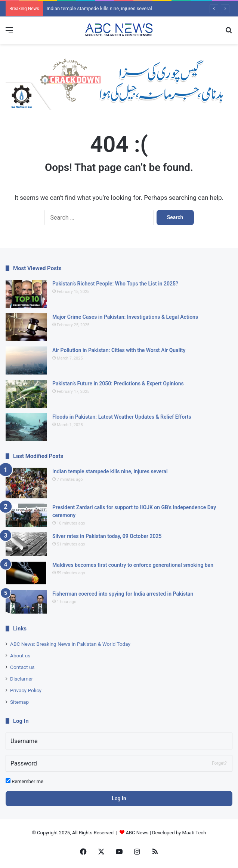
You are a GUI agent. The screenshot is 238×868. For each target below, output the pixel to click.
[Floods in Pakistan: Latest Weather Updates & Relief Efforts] (26, 427)
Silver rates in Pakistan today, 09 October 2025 (107, 536)
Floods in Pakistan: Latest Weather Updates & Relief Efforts (122, 417)
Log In (119, 798)
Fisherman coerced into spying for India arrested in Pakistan (123, 594)
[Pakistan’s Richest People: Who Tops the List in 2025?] (26, 294)
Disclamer (21, 679)
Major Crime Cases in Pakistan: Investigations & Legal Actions (125, 317)
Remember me (24, 781)
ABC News (137, 833)
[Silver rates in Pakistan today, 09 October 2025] (26, 544)
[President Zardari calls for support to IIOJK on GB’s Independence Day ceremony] (26, 515)
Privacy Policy (26, 690)
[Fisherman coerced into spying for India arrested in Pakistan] (26, 602)
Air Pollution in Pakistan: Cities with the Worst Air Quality (119, 350)
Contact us (22, 667)
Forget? (219, 763)
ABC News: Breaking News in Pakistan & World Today (70, 644)
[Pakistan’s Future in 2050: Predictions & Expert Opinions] (26, 394)
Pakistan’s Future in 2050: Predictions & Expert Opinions (118, 383)
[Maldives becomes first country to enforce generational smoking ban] (26, 573)
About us (20, 655)
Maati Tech (194, 833)
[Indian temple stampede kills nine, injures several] (26, 483)
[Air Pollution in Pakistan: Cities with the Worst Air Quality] (26, 360)
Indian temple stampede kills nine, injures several (99, 8)
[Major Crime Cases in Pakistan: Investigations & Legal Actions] (26, 327)
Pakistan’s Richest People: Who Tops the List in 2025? (115, 284)
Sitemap (19, 702)
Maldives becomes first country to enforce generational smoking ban (133, 565)
